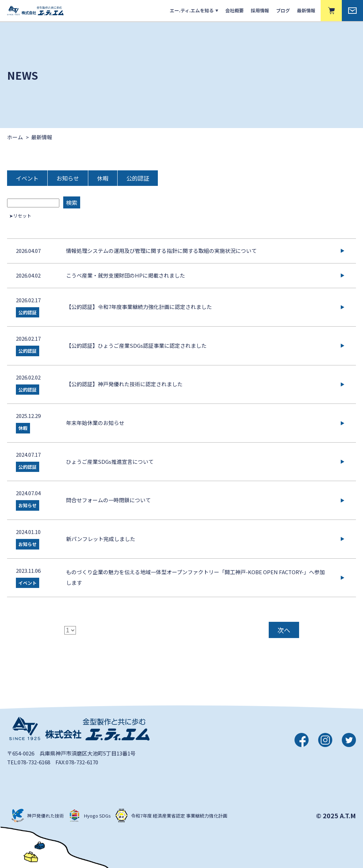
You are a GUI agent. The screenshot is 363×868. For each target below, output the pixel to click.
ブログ (283, 10)
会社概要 (234, 10)
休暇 (103, 178)
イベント (27, 178)
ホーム (15, 137)
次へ (284, 630)
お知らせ (68, 178)
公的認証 (138, 178)
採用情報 (260, 10)
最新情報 (306, 10)
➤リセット (20, 216)
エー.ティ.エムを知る (192, 10)
